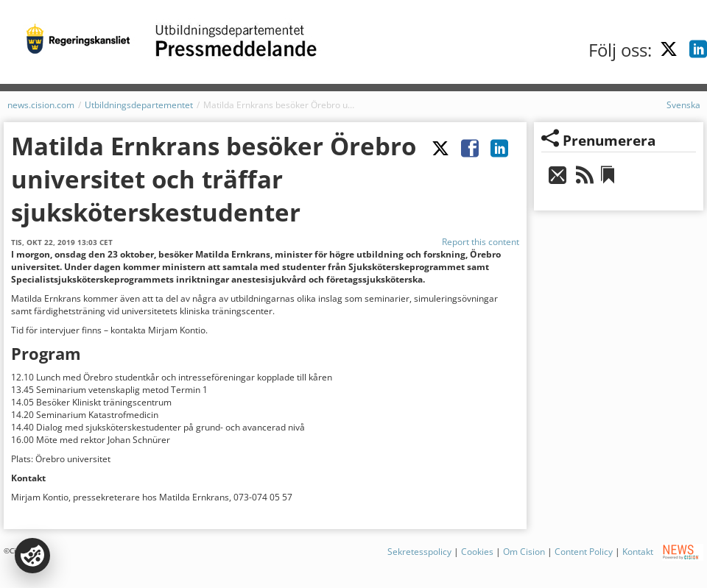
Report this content (481, 242)
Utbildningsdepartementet (139, 105)
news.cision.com (41, 105)
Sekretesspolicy (419, 552)
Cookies (477, 552)
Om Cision (524, 552)
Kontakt (638, 552)
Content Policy (584, 552)
